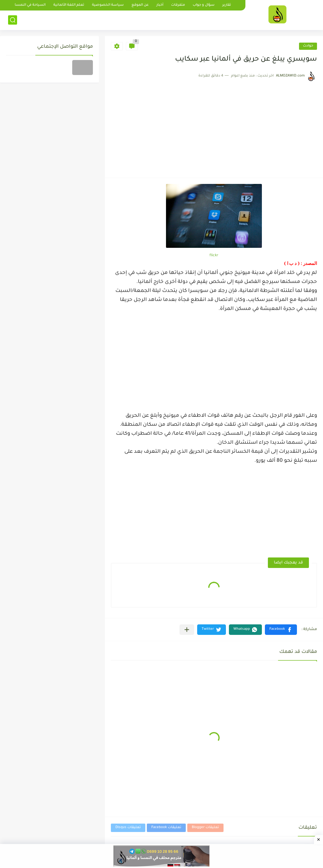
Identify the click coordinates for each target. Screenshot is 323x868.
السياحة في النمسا (30, 5)
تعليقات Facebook (166, 828)
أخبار (160, 5)
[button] (281, 630)
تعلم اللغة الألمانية (69, 5)
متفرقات (178, 5)
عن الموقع (140, 5)
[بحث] (13, 20)
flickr (214, 256)
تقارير (227, 5)
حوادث (308, 46)
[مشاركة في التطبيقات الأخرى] (187, 630)
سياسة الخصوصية (108, 5)
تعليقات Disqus (128, 828)
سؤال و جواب (204, 5)
